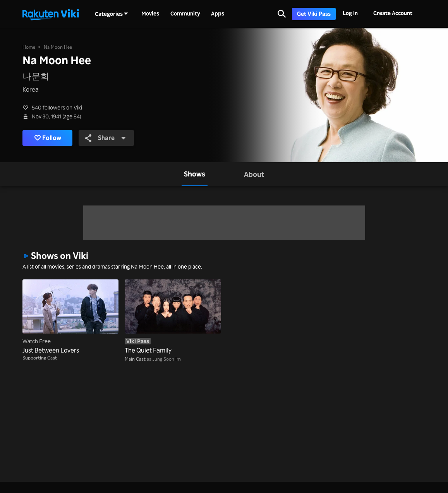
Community (185, 14)
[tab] (195, 174)
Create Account (393, 13)
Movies (150, 14)
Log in (350, 13)
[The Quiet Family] (173, 317)
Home (29, 47)
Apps (218, 14)
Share (106, 138)
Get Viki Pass (314, 14)
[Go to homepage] (51, 14)
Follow (48, 138)
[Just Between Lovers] (70, 317)
